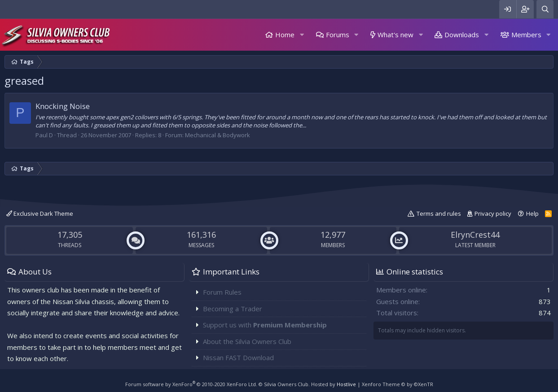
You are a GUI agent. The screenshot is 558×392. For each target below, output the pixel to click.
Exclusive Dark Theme (40, 213)
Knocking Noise (63, 106)
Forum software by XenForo (191, 384)
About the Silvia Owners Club (247, 341)
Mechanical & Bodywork (217, 135)
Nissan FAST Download (238, 357)
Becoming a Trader (233, 309)
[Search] (545, 9)
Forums (338, 35)
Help (532, 213)
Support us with (265, 325)
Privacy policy (493, 213)
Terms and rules (439, 213)
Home (285, 35)
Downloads (462, 35)
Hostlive (346, 384)
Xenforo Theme (398, 384)
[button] (302, 35)
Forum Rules (222, 292)
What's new (395, 35)
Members (526, 35)
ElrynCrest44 (475, 235)
